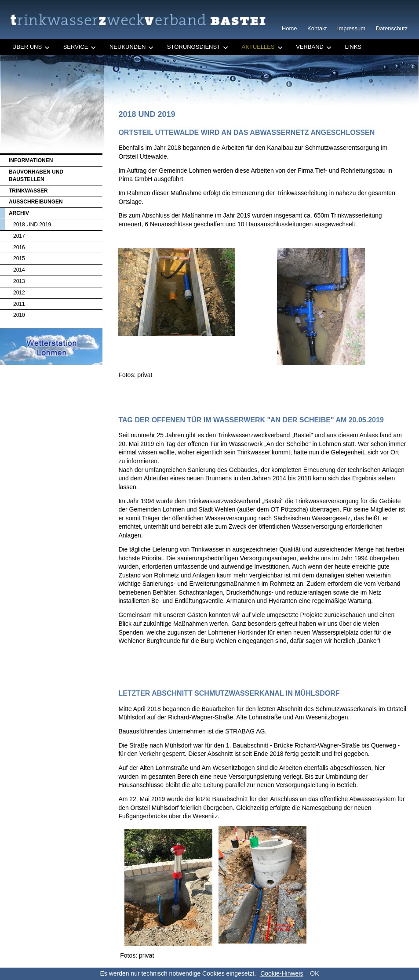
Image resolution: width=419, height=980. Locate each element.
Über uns (27, 47)
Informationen (31, 160)
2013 (19, 281)
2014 (19, 270)
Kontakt (317, 28)
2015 (19, 258)
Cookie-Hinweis (282, 973)
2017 (19, 236)
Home (290, 28)
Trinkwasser (28, 191)
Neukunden (128, 47)
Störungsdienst (194, 47)
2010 (19, 315)
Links (353, 47)
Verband (310, 47)
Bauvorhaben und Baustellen (36, 176)
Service (76, 47)
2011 (19, 304)
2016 (19, 247)
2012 (19, 293)
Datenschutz (392, 28)
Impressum (351, 28)
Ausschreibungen (36, 202)
